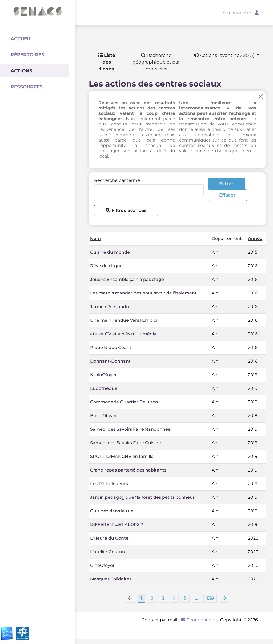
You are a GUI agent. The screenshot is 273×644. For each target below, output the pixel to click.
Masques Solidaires (111, 579)
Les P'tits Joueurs (109, 484)
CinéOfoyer (102, 565)
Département (227, 239)
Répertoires (27, 55)
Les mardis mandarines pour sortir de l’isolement (143, 293)
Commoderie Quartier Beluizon (124, 402)
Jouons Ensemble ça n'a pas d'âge (127, 279)
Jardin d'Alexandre (110, 307)
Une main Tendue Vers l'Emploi (124, 320)
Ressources (27, 87)
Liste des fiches (107, 62)
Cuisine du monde (110, 252)
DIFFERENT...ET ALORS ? (117, 525)
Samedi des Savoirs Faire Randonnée (130, 429)
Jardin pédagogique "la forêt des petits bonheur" (143, 497)
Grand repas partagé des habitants (128, 470)
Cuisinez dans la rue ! (113, 511)
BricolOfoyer (104, 416)
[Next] (224, 598)
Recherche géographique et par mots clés (156, 62)
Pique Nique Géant (111, 347)
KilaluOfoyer (103, 375)
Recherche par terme (117, 180)
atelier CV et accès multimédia (123, 334)
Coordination (198, 620)
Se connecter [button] (241, 13)
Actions (21, 71)
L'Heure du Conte (109, 538)
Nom (95, 239)
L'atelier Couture (108, 552)
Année (255, 239)
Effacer (227, 195)
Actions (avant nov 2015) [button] (225, 55)
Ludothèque (104, 388)
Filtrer (226, 184)
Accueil (21, 39)
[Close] (261, 96)
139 (210, 598)
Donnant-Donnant (110, 361)
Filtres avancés (126, 210)
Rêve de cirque (106, 266)
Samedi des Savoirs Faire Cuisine (126, 443)
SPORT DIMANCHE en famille (122, 456)
